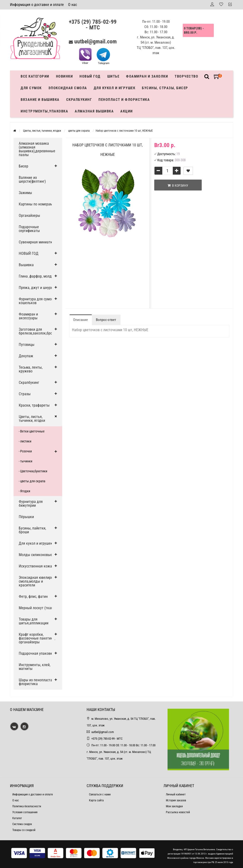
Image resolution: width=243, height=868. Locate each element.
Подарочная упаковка (36, 653)
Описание (80, 320)
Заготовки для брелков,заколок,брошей (39, 331)
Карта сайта (96, 800)
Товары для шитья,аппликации (34, 621)
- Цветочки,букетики (33, 471)
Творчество (186, 76)
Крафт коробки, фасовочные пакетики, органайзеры (37, 638)
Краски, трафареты (34, 405)
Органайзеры (29, 216)
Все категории (35, 76)
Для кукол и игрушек (115, 88)
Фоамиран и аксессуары (28, 316)
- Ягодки (24, 491)
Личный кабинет (176, 794)
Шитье (113, 76)
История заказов (176, 800)
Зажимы (25, 193)
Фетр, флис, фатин (33, 596)
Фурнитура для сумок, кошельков (36, 301)
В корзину (178, 186)
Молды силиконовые (36, 555)
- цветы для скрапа (32, 481)
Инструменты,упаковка (44, 111)
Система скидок (22, 824)
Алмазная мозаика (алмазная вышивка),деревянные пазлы (37, 149)
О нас (72, 5)
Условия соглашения (25, 812)
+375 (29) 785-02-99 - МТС (93, 25)
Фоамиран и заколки (147, 76)
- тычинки (26, 461)
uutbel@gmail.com (96, 42)
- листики (25, 441)
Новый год (90, 76)
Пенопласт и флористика (124, 100)
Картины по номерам (36, 204)
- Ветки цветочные (32, 431)
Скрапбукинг (79, 100)
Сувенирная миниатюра (38, 242)
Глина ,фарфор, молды (37, 276)
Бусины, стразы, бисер (165, 88)
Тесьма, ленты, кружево (31, 369)
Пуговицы (27, 345)
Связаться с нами (100, 794)
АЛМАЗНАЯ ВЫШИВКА (94, 111)
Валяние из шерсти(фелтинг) (32, 179)
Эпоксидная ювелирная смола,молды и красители (38, 581)
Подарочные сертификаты (29, 229)
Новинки (65, 76)
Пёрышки (26, 517)
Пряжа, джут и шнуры (36, 288)
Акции (127, 111)
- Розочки (25, 451)
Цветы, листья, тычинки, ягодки (32, 419)
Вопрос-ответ (106, 320)
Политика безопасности (27, 806)
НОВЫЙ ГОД (29, 253)
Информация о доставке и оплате (37, 5)
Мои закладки (174, 806)
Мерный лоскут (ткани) (37, 608)
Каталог (17, 818)
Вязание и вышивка (40, 100)
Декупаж (26, 356)
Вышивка (26, 265)
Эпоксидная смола (68, 88)
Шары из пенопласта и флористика (37, 682)
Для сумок (31, 88)
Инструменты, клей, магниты (35, 667)
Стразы (25, 394)
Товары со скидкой (24, 830)
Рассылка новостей (178, 812)
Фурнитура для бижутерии (31, 504)
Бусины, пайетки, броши (32, 530)
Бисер (23, 166)
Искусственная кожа (35, 566)
